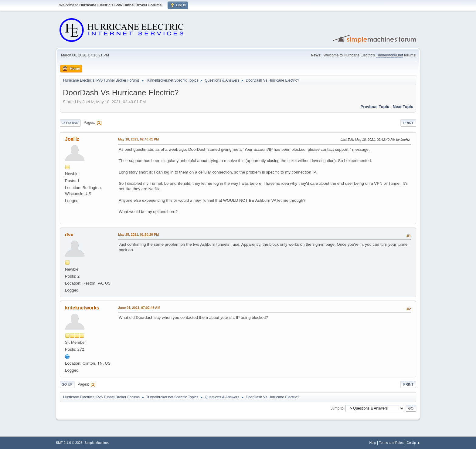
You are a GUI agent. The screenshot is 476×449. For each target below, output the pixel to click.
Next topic (403, 107)
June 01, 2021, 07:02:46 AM (139, 308)
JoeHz (72, 139)
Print (408, 123)
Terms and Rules (391, 443)
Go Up (67, 384)
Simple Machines (97, 443)
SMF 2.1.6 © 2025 (69, 443)
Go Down (70, 123)
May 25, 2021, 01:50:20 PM (138, 235)
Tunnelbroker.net (389, 55)
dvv (69, 235)
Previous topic (375, 107)
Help (373, 443)
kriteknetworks (82, 308)
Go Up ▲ (413, 443)
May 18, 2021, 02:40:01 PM (138, 139)
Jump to (337, 408)
